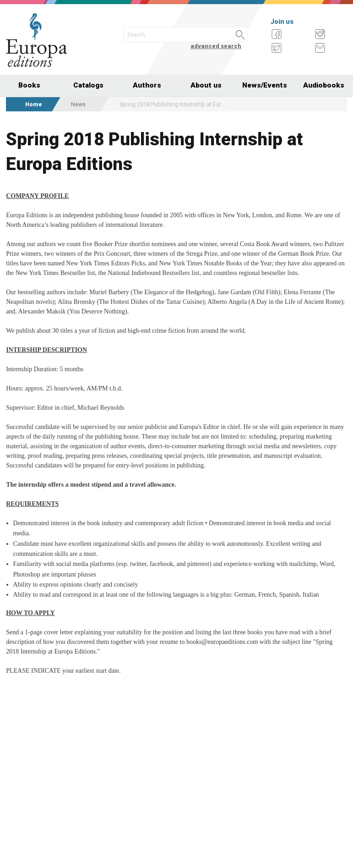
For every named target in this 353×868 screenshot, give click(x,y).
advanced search (216, 46)
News (78, 104)
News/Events (265, 85)
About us (206, 85)
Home (34, 104)
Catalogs (88, 85)
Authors (147, 85)
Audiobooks (324, 85)
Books (29, 85)
